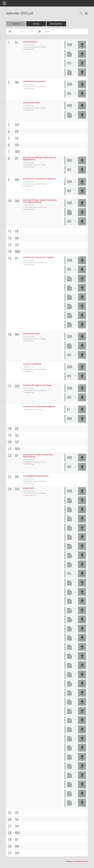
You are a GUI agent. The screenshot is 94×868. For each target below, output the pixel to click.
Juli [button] (23, 31)
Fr (17, 131)
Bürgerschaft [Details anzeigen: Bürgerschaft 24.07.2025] (28, 488)
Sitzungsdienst (80, 861)
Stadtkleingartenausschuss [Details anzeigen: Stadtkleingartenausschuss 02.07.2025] (34, 81)
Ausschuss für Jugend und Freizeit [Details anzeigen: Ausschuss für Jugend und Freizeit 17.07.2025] (37, 385)
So (17, 145)
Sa (17, 138)
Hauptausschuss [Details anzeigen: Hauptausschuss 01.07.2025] (30, 42)
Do (17, 125)
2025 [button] (32, 31)
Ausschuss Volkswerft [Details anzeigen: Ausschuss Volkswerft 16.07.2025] (32, 364)
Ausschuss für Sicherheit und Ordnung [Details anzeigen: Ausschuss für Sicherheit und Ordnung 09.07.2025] (39, 179)
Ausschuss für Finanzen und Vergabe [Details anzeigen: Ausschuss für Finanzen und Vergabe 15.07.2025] (38, 257)
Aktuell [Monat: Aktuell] (47, 31)
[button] (82, 45)
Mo (18, 152)
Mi (17, 82)
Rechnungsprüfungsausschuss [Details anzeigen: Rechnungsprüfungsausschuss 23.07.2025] (36, 476)
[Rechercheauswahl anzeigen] (81, 14)
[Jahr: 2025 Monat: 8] (40, 32)
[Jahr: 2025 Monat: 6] (10, 32)
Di (17, 43)
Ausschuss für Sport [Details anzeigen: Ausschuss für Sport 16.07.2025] (31, 334)
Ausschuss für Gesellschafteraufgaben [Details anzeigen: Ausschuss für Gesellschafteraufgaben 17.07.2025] (39, 406)
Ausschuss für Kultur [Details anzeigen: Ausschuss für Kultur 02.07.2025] (32, 103)
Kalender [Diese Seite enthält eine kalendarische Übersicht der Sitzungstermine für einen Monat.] (16, 24)
